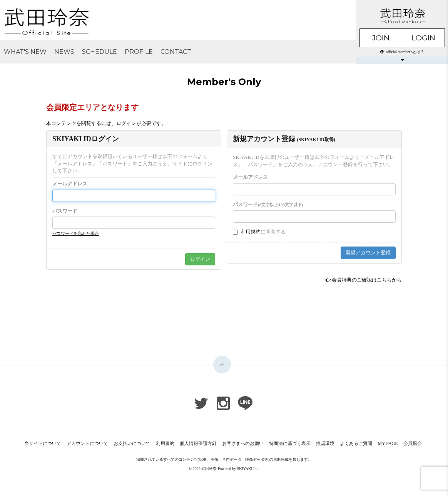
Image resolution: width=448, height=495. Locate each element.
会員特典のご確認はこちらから (367, 280)
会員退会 (413, 443)
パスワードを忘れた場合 (76, 233)
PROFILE (139, 52)
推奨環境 (325, 443)
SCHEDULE (99, 52)
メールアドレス (70, 184)
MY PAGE (388, 443)
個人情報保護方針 (198, 443)
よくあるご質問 (356, 443)
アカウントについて (87, 443)
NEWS (64, 52)
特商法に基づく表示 (290, 443)
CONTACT (176, 52)
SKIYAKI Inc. (248, 469)
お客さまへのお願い (243, 443)
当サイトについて (43, 443)
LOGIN (423, 38)
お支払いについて (132, 443)
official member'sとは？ (402, 52)
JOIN (381, 38)
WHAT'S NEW (25, 52)
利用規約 (251, 232)
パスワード (65, 211)
